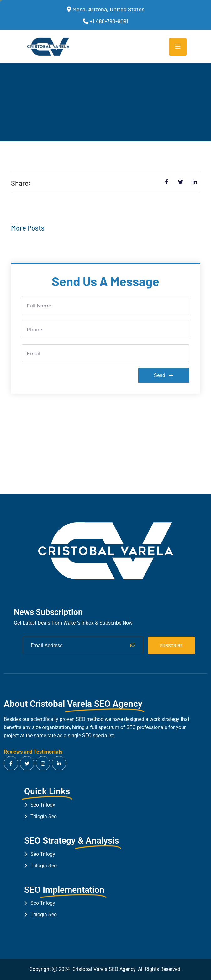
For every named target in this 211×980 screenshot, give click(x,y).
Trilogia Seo (44, 816)
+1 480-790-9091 (109, 21)
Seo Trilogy (43, 805)
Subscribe (171, 646)
